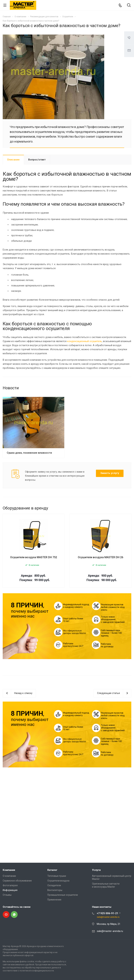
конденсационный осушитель (85, 341)
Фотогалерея (10, 885)
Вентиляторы (55, 890)
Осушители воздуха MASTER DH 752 (34, 557)
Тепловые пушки (57, 876)
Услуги (96, 870)
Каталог (52, 870)
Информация (10, 890)
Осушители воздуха (58, 881)
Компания (9, 870)
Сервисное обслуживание (17, 881)
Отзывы (7, 895)
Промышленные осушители (63, 895)
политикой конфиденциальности (37, 971)
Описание (13, 160)
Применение (54, 900)
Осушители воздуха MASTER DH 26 (100, 557)
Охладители (54, 885)
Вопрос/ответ (37, 160)
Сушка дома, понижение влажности (29, 453)
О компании (9, 876)
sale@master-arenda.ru (108, 917)
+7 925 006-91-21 (108, 913)
